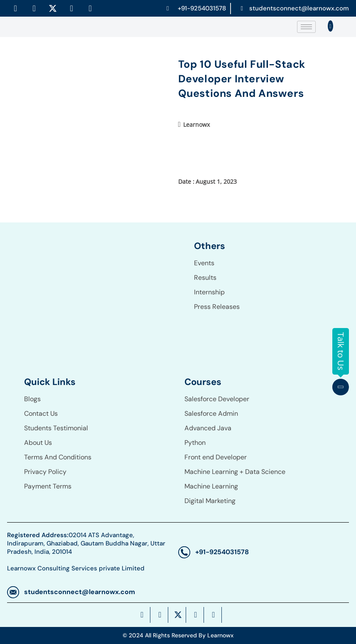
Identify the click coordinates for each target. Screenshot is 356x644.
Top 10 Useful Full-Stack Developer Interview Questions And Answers (242, 79)
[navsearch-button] (330, 26)
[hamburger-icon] (306, 27)
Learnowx (196, 125)
